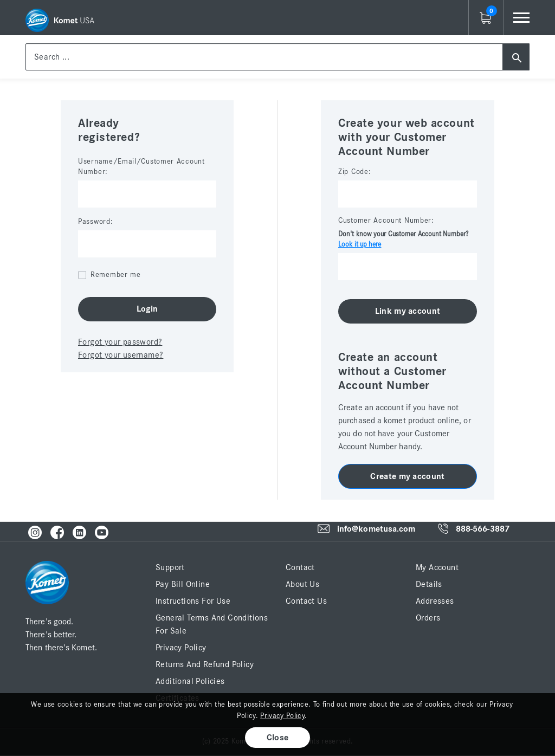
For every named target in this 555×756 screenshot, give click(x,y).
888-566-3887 (483, 529)
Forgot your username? (121, 355)
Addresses (435, 601)
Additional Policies (190, 681)
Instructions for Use (193, 601)
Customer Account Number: (386, 221)
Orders (428, 618)
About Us (302, 584)
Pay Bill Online (183, 584)
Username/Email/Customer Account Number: (141, 167)
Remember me (116, 275)
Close (278, 738)
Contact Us (306, 601)
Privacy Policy (181, 648)
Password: (95, 222)
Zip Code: (354, 172)
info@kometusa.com (376, 529)
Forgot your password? (120, 342)
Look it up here (360, 245)
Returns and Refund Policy (205, 664)
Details (429, 584)
